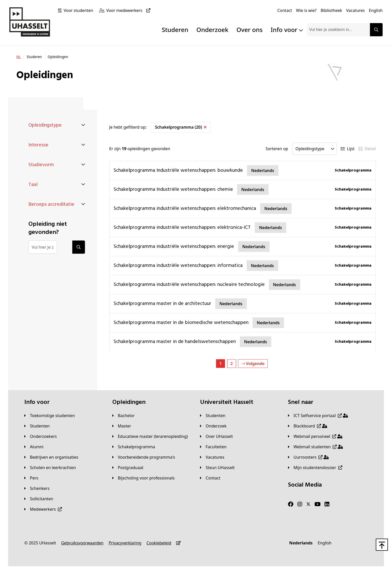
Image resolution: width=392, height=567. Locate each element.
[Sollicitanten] (39, 499)
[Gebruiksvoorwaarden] (82, 543)
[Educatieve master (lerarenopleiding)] (150, 436)
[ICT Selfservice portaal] (318, 416)
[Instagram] (300, 504)
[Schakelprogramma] (134, 447)
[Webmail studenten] (316, 447)
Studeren (175, 30)
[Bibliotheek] (331, 10)
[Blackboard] (308, 426)
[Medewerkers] (43, 509)
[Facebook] (291, 504)
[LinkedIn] (327, 504)
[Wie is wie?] (306, 10)
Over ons (250, 30)
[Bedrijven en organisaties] (51, 457)
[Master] (122, 426)
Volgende (253, 364)
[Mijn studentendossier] (315, 468)
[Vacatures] (355, 10)
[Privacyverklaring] (125, 543)
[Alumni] (34, 447)
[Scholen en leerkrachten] (50, 468)
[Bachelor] (123, 416)
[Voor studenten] (79, 10)
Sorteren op (277, 149)
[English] (376, 10)
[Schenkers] (37, 488)
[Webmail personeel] (315, 436)
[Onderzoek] (213, 426)
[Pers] (31, 478)
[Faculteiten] (213, 447)
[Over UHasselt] (216, 436)
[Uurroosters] (308, 457)
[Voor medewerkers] (129, 10)
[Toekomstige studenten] (50, 416)
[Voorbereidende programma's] (144, 457)
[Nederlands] (301, 543)
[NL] (19, 57)
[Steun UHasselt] (217, 468)
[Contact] (285, 10)
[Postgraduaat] (128, 468)
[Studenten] (37, 426)
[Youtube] (317, 504)
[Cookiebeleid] (159, 543)
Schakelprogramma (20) (181, 127)
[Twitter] (308, 504)
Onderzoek (212, 30)
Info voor (287, 30)
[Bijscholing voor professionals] (144, 478)
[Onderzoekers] (41, 436)
